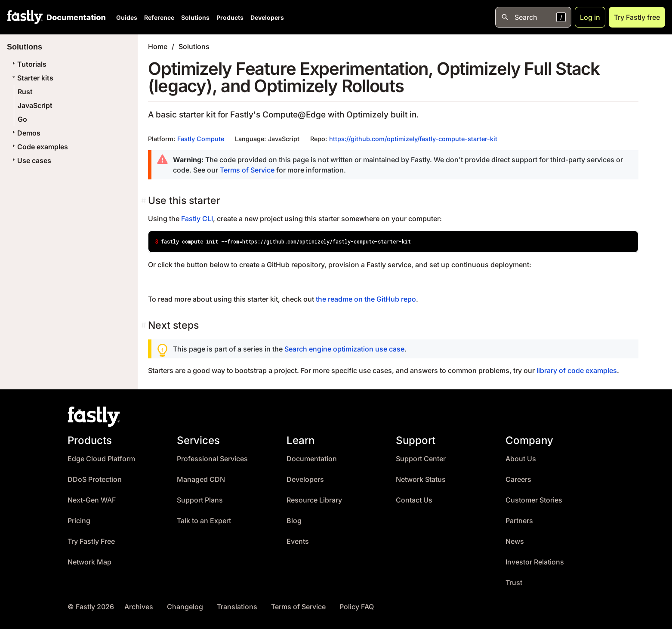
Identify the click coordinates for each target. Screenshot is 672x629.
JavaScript (35, 105)
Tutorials (28, 64)
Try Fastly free (637, 17)
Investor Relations (535, 562)
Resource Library (314, 500)
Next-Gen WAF (92, 500)
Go (22, 119)
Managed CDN (201, 479)
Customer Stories (534, 500)
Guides (127, 17)
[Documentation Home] (74, 17)
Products (230, 17)
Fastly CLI (197, 219)
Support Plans (200, 500)
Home (158, 46)
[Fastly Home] (25, 17)
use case (390, 349)
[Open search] (533, 17)
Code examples (39, 147)
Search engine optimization (329, 349)
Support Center (421, 459)
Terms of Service (247, 170)
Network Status (421, 479)
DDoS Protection (95, 479)
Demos (25, 133)
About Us (521, 459)
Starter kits (32, 78)
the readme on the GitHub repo (366, 299)
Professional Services (212, 459)
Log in (590, 17)
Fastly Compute (201, 139)
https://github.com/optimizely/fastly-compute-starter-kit (413, 139)
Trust (514, 583)
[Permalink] (145, 200)
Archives (139, 607)
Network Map (89, 562)
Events (298, 541)
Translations (237, 607)
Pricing (79, 521)
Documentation (312, 459)
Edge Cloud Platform (101, 459)
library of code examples (577, 370)
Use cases (31, 160)
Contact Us (414, 500)
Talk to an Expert (204, 521)
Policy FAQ (357, 607)
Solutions (195, 17)
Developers (267, 17)
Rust (25, 92)
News (515, 541)
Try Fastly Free (91, 541)
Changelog (185, 607)
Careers (518, 479)
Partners (519, 521)
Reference (159, 17)
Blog (294, 521)
